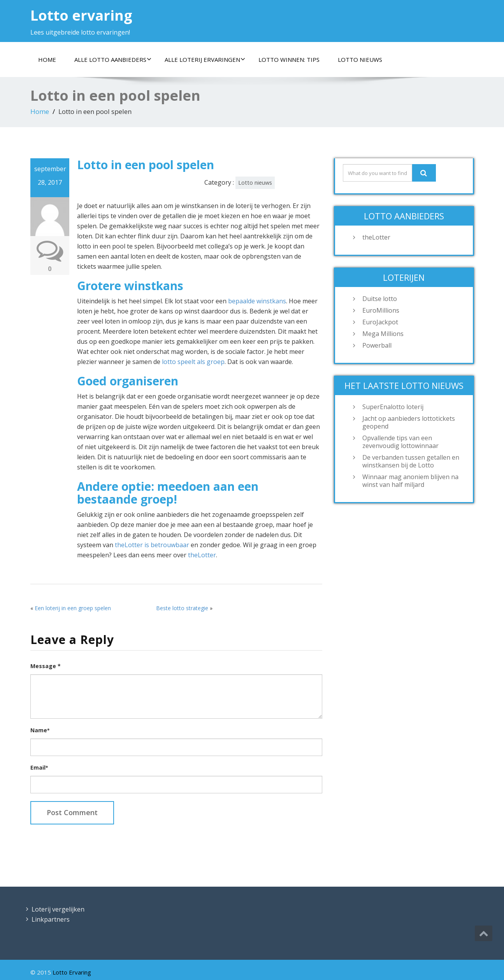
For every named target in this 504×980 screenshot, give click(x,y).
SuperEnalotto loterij (393, 407)
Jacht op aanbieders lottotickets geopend (409, 422)
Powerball (377, 345)
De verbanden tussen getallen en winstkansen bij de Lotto (411, 461)
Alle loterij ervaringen (205, 59)
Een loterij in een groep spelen (73, 608)
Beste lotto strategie (182, 608)
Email (39, 767)
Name (40, 730)
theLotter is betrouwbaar (152, 545)
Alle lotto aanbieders (113, 59)
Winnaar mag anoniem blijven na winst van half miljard (410, 481)
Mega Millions (383, 334)
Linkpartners (51, 919)
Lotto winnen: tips (289, 59)
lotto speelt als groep (193, 362)
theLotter (202, 555)
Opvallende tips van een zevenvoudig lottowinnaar (400, 442)
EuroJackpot (380, 322)
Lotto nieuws (360, 59)
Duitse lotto (380, 299)
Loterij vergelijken (58, 909)
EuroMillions (381, 310)
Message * (46, 666)
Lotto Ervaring (72, 972)
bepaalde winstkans (257, 301)
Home (47, 59)
